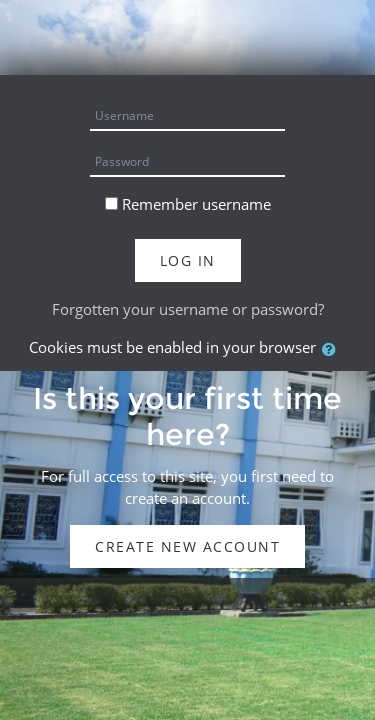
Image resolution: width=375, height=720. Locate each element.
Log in (188, 260)
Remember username (196, 204)
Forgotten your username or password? (188, 309)
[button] (333, 349)
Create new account (187, 546)
